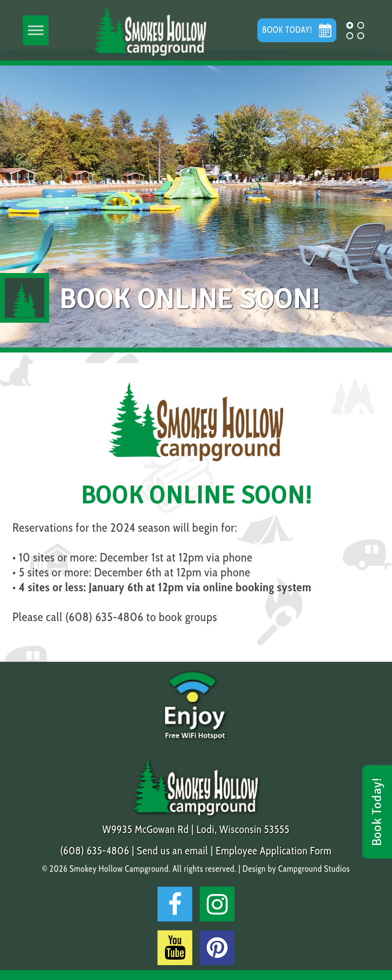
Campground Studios (314, 869)
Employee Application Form (274, 851)
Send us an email (173, 851)
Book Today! (377, 812)
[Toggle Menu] (36, 31)
